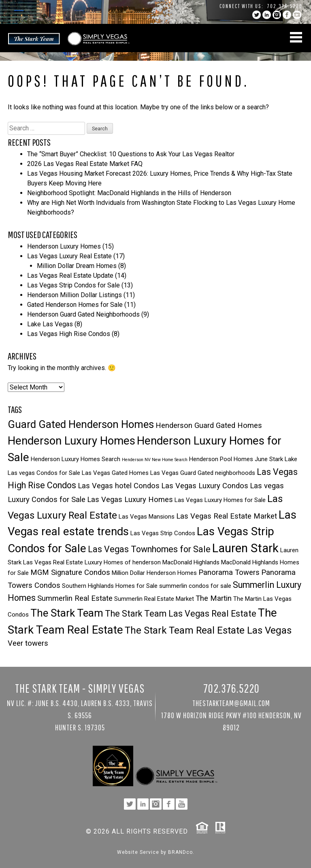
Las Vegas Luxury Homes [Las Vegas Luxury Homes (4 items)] (130, 500)
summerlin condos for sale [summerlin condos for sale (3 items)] (195, 586)
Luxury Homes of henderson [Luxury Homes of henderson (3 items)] (123, 562)
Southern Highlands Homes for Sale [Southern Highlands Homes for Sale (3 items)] (110, 586)
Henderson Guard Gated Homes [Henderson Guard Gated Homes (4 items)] (209, 425)
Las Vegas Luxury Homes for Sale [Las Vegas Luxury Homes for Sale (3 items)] (220, 500)
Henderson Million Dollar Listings (75, 295)
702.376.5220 (285, 6)
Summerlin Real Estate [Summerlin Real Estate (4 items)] (75, 598)
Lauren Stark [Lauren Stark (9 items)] (245, 548)
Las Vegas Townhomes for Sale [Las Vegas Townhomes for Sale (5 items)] (149, 549)
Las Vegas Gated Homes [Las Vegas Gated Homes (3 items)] (115, 473)
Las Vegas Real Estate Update (70, 276)
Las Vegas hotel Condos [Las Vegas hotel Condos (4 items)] (119, 486)
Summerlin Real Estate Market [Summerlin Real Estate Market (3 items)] (154, 599)
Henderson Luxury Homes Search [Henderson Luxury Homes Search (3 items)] (76, 459)
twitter (257, 15)
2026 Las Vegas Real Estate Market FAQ (85, 164)
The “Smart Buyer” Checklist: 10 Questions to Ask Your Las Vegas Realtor (131, 154)
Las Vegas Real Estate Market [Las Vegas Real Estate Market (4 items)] (227, 516)
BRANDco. (181, 852)
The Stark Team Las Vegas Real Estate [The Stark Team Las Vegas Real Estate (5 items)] (181, 614)
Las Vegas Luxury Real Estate (69, 256)
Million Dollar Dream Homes (77, 266)
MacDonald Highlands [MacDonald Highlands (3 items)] (191, 562)
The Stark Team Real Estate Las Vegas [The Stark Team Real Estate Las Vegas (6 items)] (208, 630)
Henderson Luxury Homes (64, 246)
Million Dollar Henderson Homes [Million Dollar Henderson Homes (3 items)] (154, 573)
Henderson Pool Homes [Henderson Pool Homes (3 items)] (221, 459)
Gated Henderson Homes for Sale (75, 305)
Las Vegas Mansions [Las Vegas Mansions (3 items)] (147, 517)
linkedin (267, 15)
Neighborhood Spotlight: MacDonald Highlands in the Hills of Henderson (129, 193)
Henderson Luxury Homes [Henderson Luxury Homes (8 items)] (71, 441)
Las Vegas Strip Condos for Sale (73, 285)
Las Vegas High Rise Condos (69, 334)
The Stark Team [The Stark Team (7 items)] (67, 613)
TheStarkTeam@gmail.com (231, 703)
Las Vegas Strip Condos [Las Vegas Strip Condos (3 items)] (163, 533)
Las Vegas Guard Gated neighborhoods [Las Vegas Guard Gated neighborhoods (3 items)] (203, 473)
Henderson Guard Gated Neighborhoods (83, 314)
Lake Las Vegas (50, 324)
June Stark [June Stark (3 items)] (269, 459)
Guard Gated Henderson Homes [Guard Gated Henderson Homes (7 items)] (81, 424)
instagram (277, 15)
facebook (287, 15)
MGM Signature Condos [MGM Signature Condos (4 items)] (70, 572)
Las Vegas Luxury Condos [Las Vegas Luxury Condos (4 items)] (205, 486)
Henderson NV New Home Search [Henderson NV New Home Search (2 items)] (155, 460)
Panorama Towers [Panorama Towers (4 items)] (229, 572)
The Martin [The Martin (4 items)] (214, 598)
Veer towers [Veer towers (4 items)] (28, 643)
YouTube (297, 15)
